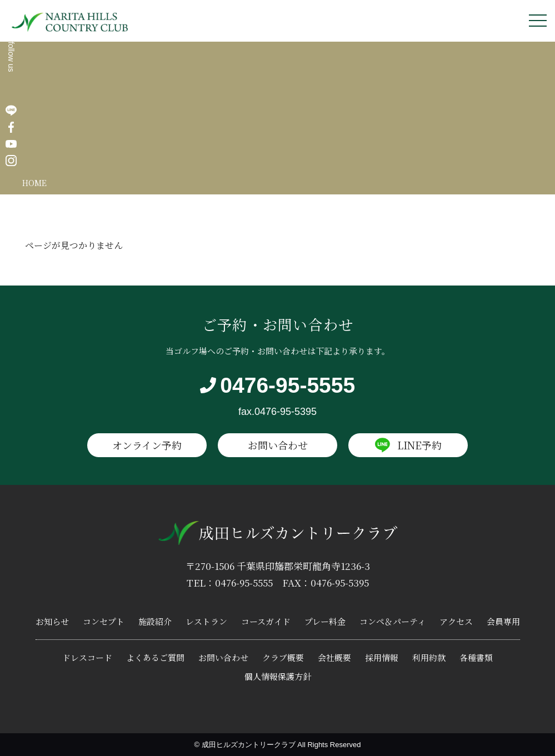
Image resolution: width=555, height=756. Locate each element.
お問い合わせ (278, 445)
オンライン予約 (147, 445)
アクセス (456, 621)
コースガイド (266, 621)
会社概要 (334, 657)
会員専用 (503, 621)
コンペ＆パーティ (392, 621)
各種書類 (476, 657)
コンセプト (104, 621)
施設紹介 (155, 621)
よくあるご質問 (155, 657)
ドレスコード (87, 657)
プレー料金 (325, 621)
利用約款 (429, 657)
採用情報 (382, 657)
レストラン (206, 621)
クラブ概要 (283, 657)
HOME (34, 183)
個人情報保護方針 (278, 676)
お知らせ (52, 621)
